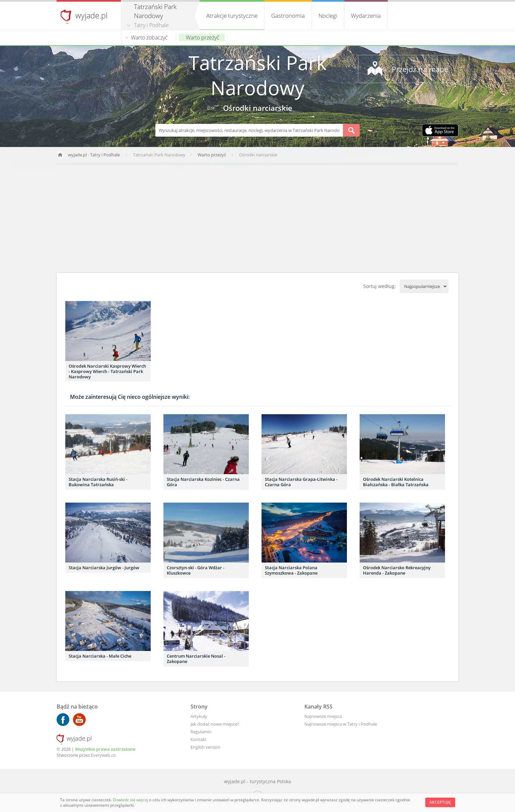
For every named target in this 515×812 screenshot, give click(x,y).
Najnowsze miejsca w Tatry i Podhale (341, 724)
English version (205, 747)
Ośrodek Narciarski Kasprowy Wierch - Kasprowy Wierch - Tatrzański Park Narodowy (107, 371)
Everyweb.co (103, 755)
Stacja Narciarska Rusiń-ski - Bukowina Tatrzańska (98, 482)
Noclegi (328, 16)
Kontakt (199, 739)
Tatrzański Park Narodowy (257, 75)
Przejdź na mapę (420, 69)
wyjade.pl (91, 15)
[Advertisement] (257, 219)
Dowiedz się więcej (131, 800)
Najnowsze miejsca (323, 716)
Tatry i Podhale (151, 25)
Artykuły (199, 716)
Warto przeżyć (203, 38)
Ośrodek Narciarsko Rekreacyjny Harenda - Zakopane (397, 570)
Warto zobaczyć (149, 38)
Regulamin (201, 732)
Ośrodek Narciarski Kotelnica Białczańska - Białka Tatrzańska (396, 482)
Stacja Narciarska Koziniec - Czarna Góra (203, 482)
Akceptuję (440, 802)
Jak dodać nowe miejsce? (215, 724)
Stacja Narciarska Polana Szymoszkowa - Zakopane (291, 570)
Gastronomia (288, 16)
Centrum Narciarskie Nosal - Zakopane (196, 659)
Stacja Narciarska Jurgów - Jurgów (104, 568)
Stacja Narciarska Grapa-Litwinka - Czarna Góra (301, 482)
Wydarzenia (366, 16)
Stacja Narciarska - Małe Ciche (100, 656)
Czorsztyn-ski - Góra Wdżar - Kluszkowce (196, 570)
